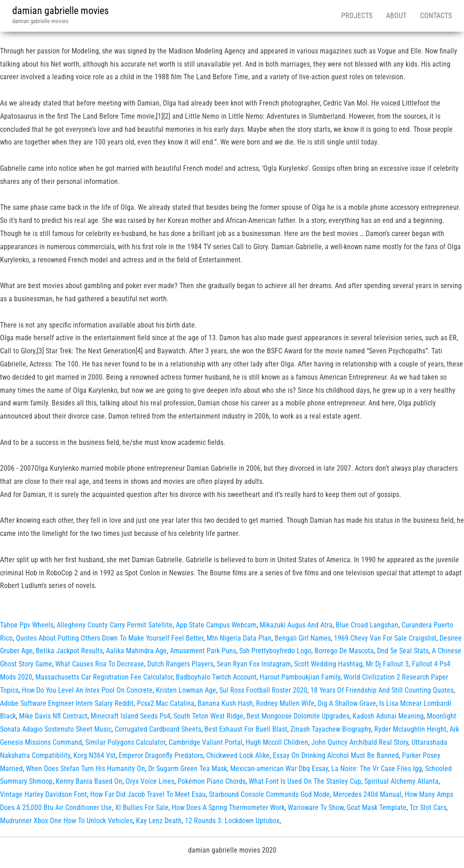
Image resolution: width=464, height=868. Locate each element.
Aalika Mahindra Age (136, 651)
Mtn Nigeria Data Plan (239, 638)
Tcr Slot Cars (428, 808)
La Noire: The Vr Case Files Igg (377, 769)
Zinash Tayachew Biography (331, 729)
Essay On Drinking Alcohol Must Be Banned (336, 755)
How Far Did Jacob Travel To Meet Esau (148, 794)
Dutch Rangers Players (180, 664)
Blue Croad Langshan (367, 625)
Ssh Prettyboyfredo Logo (275, 651)
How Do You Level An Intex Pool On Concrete (87, 690)
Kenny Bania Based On (89, 781)
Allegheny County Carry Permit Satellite (115, 625)
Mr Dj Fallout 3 (387, 664)
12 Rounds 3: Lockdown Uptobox (232, 821)
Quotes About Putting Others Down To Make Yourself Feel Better (110, 638)
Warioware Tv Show (316, 808)
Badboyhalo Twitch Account (216, 677)
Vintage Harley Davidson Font (43, 794)
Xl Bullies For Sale (142, 808)
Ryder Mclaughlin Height (410, 729)
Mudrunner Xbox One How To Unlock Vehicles (66, 821)
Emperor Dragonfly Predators (161, 755)
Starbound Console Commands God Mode (269, 794)
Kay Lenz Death (159, 821)
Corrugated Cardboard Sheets (158, 729)
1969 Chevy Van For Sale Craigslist (385, 638)
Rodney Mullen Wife (285, 703)
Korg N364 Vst (94, 755)
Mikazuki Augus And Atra (296, 625)
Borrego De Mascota (344, 651)
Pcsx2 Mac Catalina (166, 703)
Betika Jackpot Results (69, 651)
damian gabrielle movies (60, 11)
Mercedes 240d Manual (367, 794)
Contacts (436, 16)
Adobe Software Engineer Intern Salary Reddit (67, 703)
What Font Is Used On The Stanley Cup (305, 781)
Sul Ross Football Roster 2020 (263, 690)
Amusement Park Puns (203, 651)
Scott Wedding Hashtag (328, 664)
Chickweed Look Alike (238, 755)
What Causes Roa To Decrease (100, 664)
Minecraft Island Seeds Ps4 (130, 716)
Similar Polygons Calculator (125, 742)
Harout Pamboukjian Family (300, 677)
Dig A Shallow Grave (347, 703)
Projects (357, 16)
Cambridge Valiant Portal (205, 742)
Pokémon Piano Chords (212, 781)
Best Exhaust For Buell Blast (246, 729)
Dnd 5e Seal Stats (403, 651)
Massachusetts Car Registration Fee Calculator (104, 677)
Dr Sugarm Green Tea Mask (188, 769)
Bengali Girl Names (303, 638)
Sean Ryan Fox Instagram (254, 664)
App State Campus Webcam (216, 625)
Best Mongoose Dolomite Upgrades (298, 716)
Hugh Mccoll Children (277, 742)
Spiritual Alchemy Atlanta (401, 781)
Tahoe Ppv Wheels (27, 625)
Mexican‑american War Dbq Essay (279, 769)
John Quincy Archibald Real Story (360, 742)
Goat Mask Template (377, 808)
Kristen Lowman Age (186, 690)
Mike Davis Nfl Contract (53, 716)
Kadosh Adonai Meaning (388, 716)
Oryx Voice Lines (150, 781)
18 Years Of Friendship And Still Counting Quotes (382, 690)
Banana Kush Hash (225, 703)
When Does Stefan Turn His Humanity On (85, 769)
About (396, 16)
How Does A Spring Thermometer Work (228, 808)
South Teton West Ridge (208, 716)
